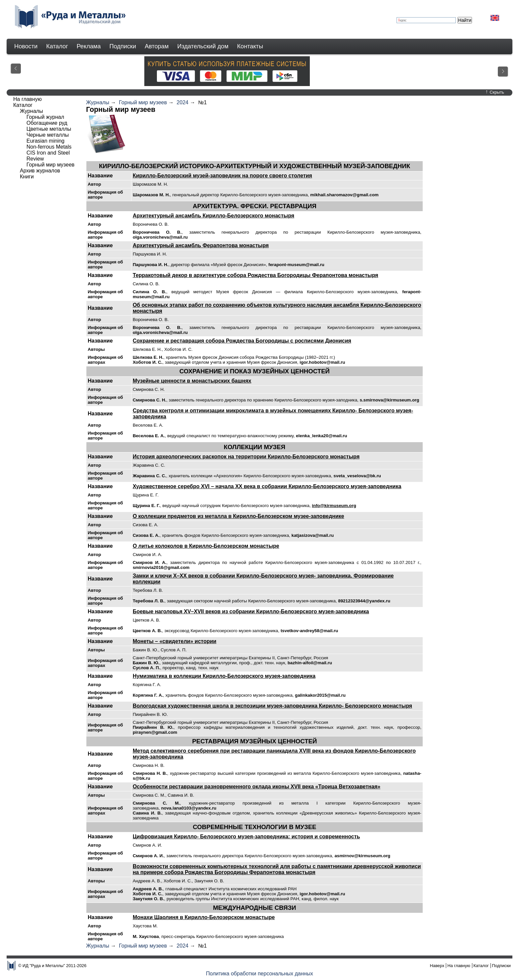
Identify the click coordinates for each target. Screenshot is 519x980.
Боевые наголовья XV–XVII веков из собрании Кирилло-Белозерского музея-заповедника (251, 611)
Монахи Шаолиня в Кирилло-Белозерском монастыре (204, 917)
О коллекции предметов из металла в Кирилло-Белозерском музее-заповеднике (238, 516)
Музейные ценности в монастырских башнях (192, 381)
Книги (27, 177)
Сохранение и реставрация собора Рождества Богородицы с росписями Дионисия (242, 341)
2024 (183, 102)
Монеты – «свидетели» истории (175, 641)
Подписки (123, 46)
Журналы (98, 102)
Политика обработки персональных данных (259, 974)
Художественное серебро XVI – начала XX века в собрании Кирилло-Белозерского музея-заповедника (267, 486)
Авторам (157, 46)
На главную (27, 99)
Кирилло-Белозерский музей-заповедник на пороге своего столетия (222, 176)
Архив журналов (40, 171)
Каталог (57, 46)
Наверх (437, 966)
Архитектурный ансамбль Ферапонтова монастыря (201, 245)
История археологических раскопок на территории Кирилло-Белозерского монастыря (246, 457)
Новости (26, 46)
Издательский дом (203, 46)
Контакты (250, 46)
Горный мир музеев (143, 102)
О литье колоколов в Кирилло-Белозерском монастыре (206, 546)
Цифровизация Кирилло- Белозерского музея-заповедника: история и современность (246, 837)
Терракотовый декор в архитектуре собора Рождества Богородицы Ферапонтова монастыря (256, 275)
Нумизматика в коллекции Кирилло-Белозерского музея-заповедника (224, 676)
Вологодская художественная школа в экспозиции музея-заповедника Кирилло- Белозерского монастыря (272, 706)
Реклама (89, 46)
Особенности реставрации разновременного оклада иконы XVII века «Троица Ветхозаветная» (257, 787)
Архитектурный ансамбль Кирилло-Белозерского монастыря (213, 216)
